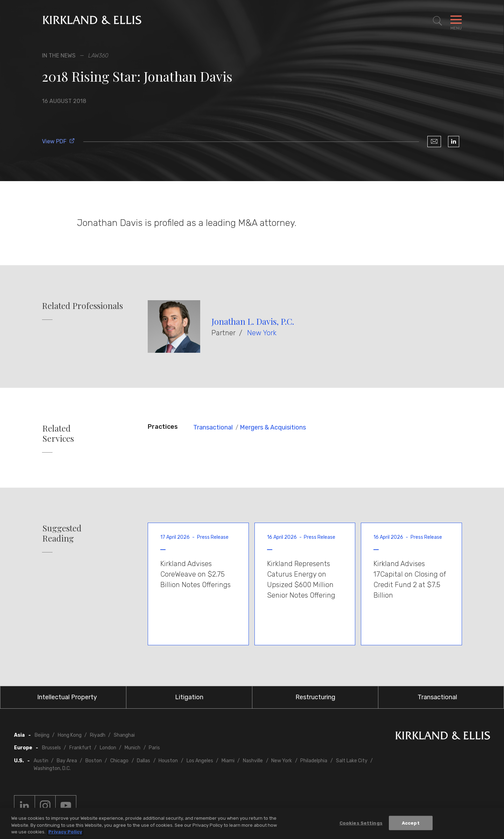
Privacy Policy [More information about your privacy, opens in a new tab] (65, 833)
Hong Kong (70, 735)
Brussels (51, 748)
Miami (228, 761)
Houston (168, 761)
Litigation (189, 697)
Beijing (42, 735)
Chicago (119, 761)
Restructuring (315, 697)
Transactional (213, 427)
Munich (132, 748)
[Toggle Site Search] (437, 21)
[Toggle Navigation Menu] (456, 21)
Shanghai (124, 735)
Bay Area (67, 761)
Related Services (58, 433)
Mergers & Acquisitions (273, 427)
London (108, 748)
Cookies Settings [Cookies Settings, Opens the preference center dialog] (361, 824)
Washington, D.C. (52, 768)
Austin (41, 761)
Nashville (253, 761)
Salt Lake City (352, 761)
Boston (94, 761)
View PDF (58, 141)
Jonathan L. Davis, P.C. (253, 321)
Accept (411, 824)
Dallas (143, 761)
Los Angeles (200, 761)
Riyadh (98, 735)
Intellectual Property (67, 697)
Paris (154, 748)
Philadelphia (314, 761)
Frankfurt (80, 748)
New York (262, 333)
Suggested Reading (62, 533)
